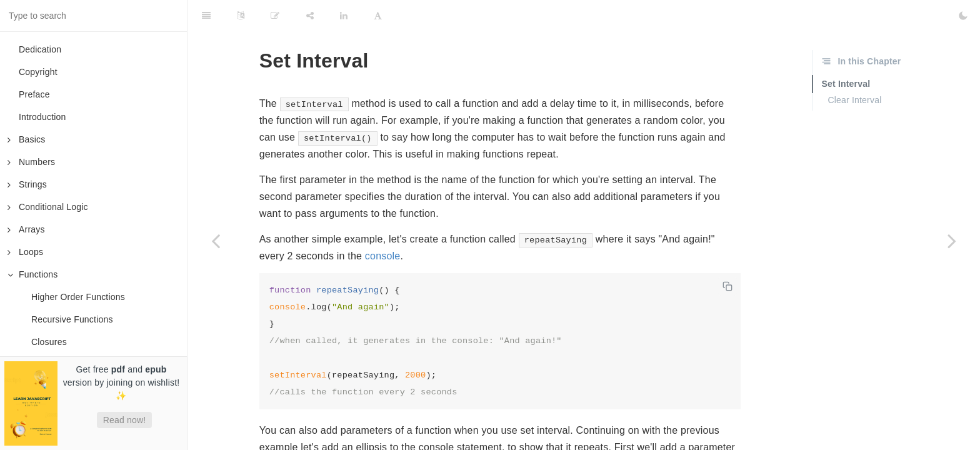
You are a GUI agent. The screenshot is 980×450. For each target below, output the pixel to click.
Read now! (125, 420)
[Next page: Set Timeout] (952, 241)
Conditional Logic (48, 207)
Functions (33, 274)
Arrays (26, 229)
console (383, 256)
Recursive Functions (72, 319)
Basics (26, 139)
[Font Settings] (378, 16)
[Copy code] (727, 286)
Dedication (40, 49)
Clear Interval (854, 100)
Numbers (31, 162)
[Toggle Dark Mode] (963, 16)
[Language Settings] (241, 16)
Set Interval (846, 84)
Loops (25, 252)
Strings (27, 184)
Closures (49, 342)
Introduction (42, 117)
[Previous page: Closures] (216, 241)
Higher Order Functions (78, 297)
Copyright (38, 72)
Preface (34, 94)
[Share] (310, 16)
